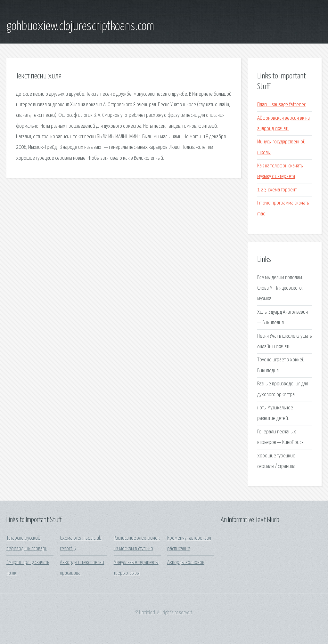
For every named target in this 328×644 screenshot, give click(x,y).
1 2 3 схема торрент (277, 190)
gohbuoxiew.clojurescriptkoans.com (80, 27)
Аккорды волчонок (186, 563)
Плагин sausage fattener (281, 105)
